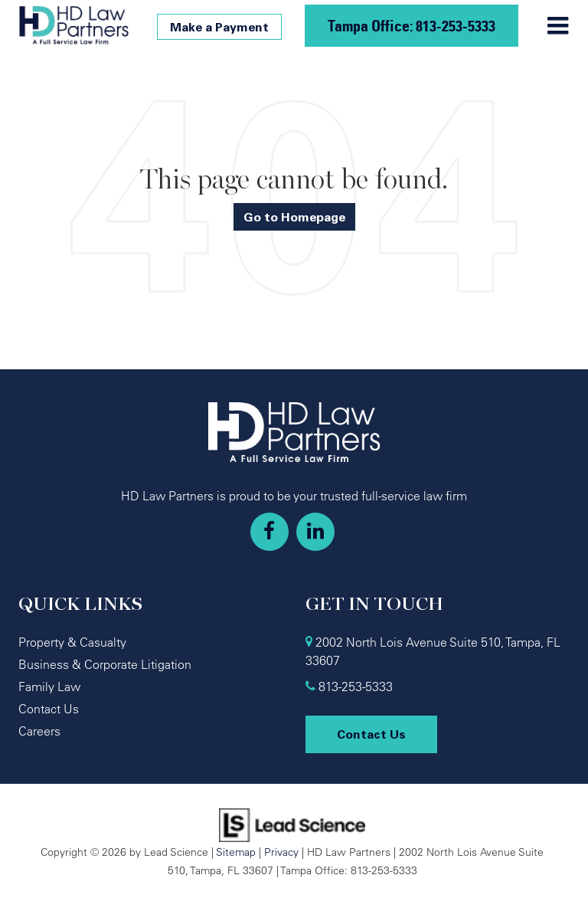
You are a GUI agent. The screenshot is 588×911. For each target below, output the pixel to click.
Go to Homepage (294, 217)
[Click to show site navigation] (558, 26)
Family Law (49, 687)
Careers (39, 731)
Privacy (281, 852)
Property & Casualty (72, 642)
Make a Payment (219, 27)
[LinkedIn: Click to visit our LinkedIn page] (315, 532)
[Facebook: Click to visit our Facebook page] (269, 532)
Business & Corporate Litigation (105, 664)
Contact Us (49, 709)
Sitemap (236, 852)
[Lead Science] (292, 824)
